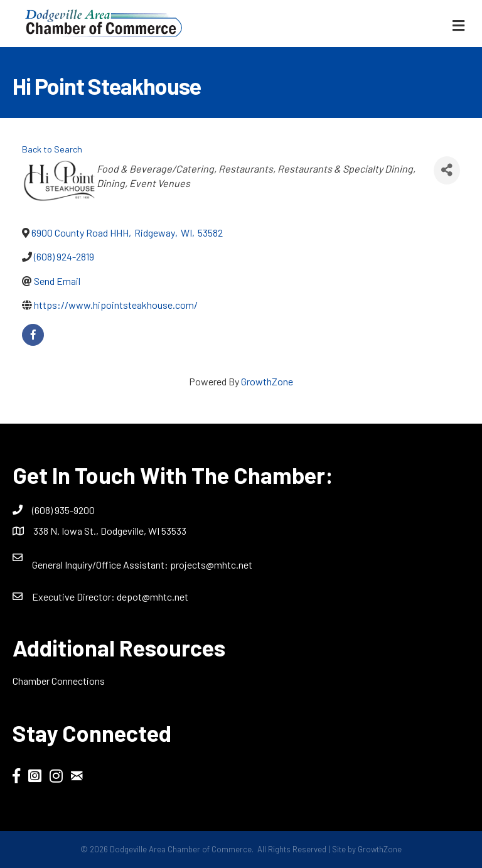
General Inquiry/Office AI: (101, 565)
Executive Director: (74, 597)
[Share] (447, 170)
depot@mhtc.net (153, 597)
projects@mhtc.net (211, 565)
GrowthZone (267, 381)
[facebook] (33, 335)
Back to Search (52, 149)
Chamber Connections (59, 681)
